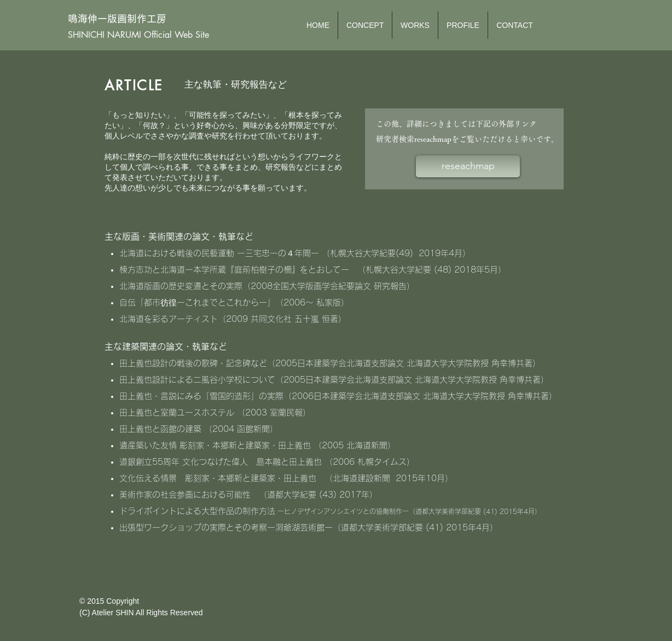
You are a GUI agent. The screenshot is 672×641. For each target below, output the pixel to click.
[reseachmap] (468, 166)
